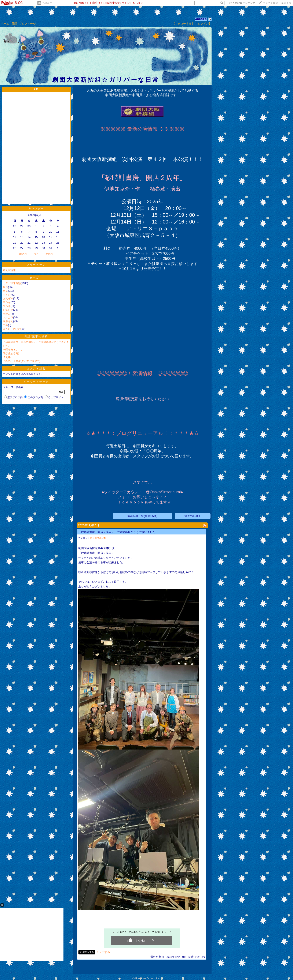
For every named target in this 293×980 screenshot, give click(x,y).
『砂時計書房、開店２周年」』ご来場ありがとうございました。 (118, 532)
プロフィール (27, 24)
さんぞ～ (8, 298)
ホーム (5, 24)
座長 (6, 287)
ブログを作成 (270, 3)
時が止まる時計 (12, 353)
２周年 (7, 357)
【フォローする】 (183, 24)
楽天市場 (286, 3)
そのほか (47, 3)
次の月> (50, 254)
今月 (36, 254)
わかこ (7, 314)
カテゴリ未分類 (12, 283)
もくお (7, 295)
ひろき (7, 306)
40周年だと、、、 (13, 350)
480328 (201, 19)
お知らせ (8, 310)
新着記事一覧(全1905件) (142, 516)
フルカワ (8, 318)
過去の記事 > (193, 516)
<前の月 (23, 254)
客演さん (8, 321)
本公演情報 (9, 270)
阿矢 (6, 291)
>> (242, 3)
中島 (6, 325)
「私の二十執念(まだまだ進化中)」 (23, 361)
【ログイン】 (203, 24)
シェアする (103, 952)
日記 (14, 24)
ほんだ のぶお (12, 329)
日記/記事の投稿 (36, 337)
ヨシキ (7, 302)
